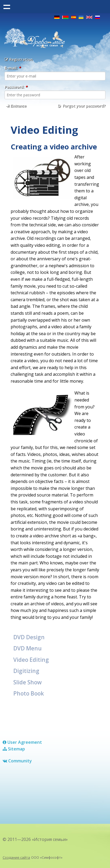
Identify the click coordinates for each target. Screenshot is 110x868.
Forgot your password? (81, 106)
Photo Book (29, 693)
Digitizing (26, 671)
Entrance (16, 106)
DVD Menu (27, 648)
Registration (19, 59)
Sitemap (14, 749)
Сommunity (17, 761)
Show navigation (7, 7)
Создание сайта (16, 857)
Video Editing (31, 660)
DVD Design (29, 637)
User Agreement (22, 742)
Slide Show (27, 682)
